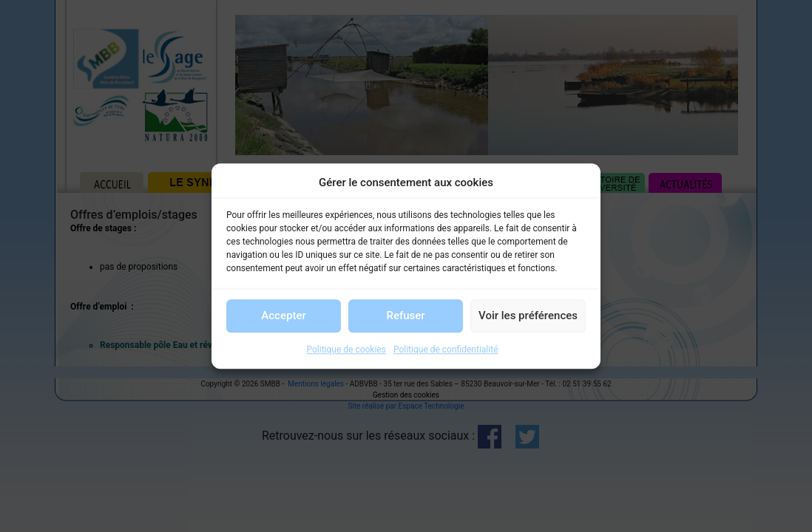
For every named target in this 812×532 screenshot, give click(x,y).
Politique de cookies (346, 349)
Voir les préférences (528, 316)
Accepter (283, 316)
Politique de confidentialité (446, 349)
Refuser (405, 316)
